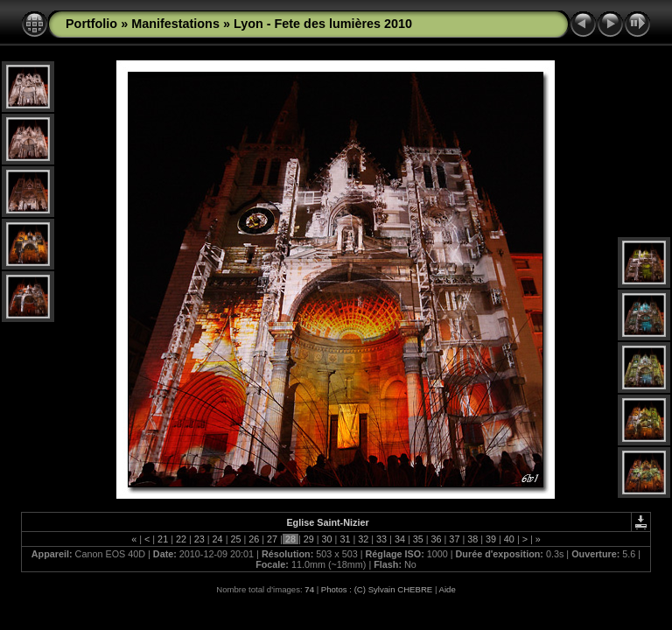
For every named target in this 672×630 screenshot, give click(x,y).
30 (327, 539)
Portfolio (91, 24)
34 (400, 539)
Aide (448, 589)
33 (381, 539)
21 (163, 539)
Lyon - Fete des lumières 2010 (323, 24)
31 (345, 539)
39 (491, 539)
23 (199, 539)
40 (509, 539)
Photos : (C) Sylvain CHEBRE (377, 589)
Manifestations (175, 24)
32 (363, 539)
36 (437, 539)
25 (235, 539)
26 (254, 539)
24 (218, 539)
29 (309, 539)
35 (418, 539)
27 (272, 539)
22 (181, 539)
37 (454, 539)
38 (472, 539)
